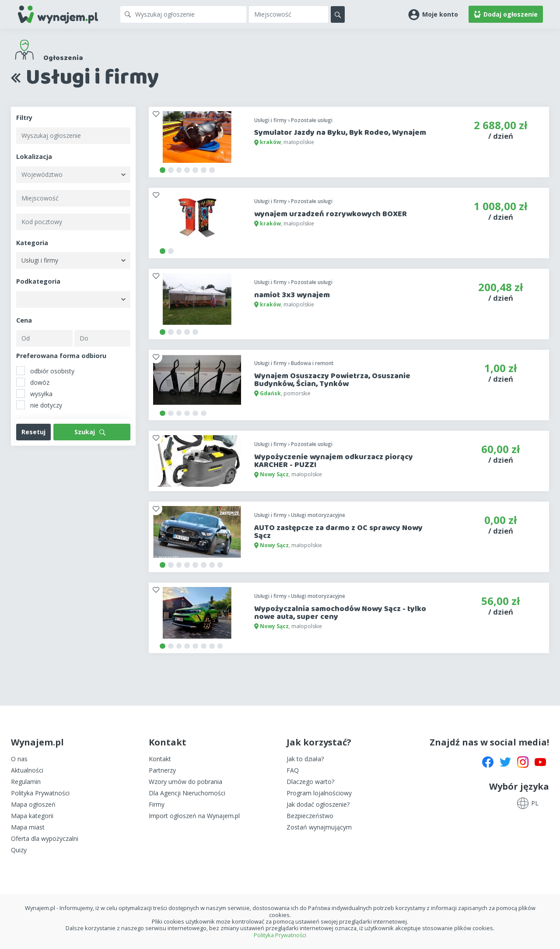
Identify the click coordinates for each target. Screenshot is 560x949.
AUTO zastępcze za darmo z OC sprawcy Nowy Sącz (338, 532)
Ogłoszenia (63, 58)
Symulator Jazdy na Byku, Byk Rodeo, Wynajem (340, 133)
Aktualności (27, 770)
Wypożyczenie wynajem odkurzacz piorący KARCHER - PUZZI (334, 461)
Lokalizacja (34, 156)
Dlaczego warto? (310, 782)
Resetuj (33, 432)
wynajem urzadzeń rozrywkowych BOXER (331, 214)
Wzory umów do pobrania (185, 782)
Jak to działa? (305, 759)
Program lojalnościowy (319, 793)
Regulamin (26, 782)
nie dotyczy (39, 405)
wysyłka (34, 394)
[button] (433, 14)
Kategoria (32, 243)
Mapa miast (28, 827)
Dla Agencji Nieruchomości (187, 793)
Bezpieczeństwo (310, 816)
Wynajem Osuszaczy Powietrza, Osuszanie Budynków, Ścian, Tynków (332, 380)
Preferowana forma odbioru (61, 356)
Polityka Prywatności (40, 793)
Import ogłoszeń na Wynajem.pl (194, 816)
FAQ (293, 770)
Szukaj (90, 432)
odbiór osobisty (45, 371)
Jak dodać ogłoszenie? (318, 804)
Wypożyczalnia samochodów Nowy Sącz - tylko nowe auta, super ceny (340, 613)
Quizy (19, 850)
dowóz (33, 382)
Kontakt (160, 759)
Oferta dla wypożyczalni (45, 838)
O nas (19, 759)
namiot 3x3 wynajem (292, 295)
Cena (24, 320)
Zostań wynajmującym (319, 827)
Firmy (157, 804)
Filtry (24, 118)
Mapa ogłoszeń (33, 804)
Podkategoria (38, 281)
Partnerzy (162, 770)
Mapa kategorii (32, 816)
